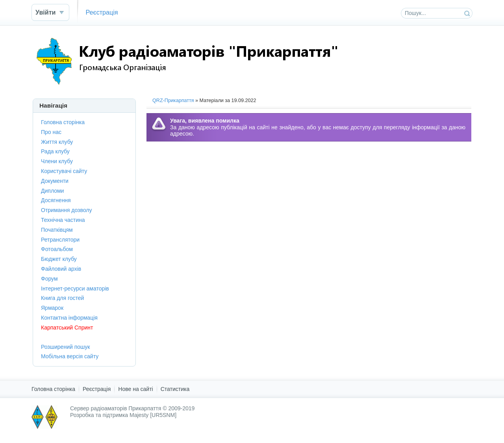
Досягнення (56, 200)
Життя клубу (57, 142)
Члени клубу (57, 161)
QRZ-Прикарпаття (173, 101)
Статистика (175, 389)
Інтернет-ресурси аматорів (75, 289)
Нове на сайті (135, 389)
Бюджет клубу (59, 259)
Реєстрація (102, 12)
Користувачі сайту (64, 171)
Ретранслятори (60, 240)
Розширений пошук (65, 347)
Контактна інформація (69, 318)
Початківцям (57, 230)
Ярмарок (52, 308)
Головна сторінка (63, 122)
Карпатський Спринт (67, 328)
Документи (55, 181)
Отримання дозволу (66, 210)
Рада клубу (55, 151)
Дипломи (52, 191)
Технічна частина (63, 220)
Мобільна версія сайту (70, 356)
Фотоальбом (57, 249)
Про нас (51, 132)
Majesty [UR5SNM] (153, 415)
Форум (49, 279)
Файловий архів (61, 269)
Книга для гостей (62, 298)
